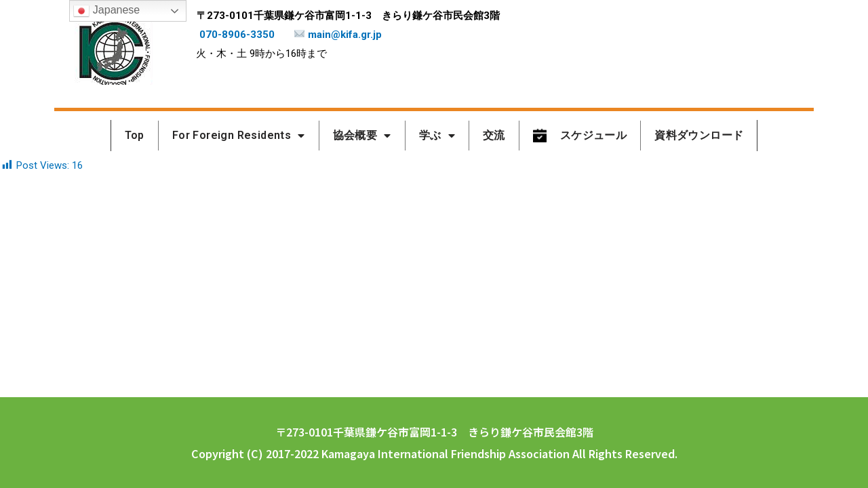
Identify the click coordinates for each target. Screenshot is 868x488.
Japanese (106, 11)
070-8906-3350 (237, 35)
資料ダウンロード (699, 135)
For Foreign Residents (239, 136)
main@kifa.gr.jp (338, 35)
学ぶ (437, 136)
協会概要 (362, 136)
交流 (494, 135)
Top (135, 135)
